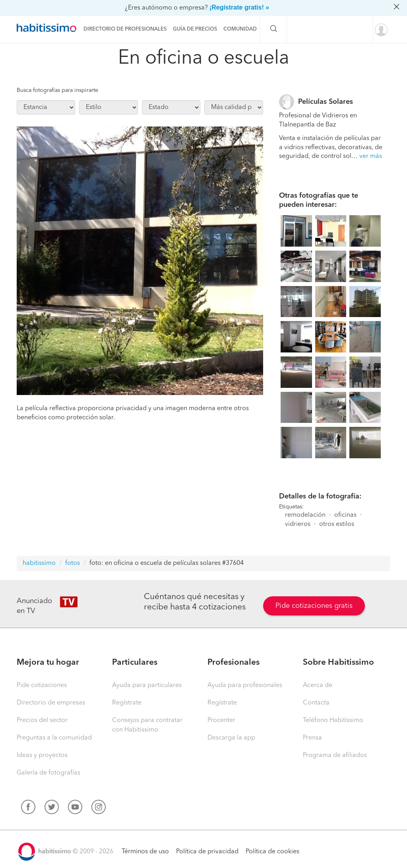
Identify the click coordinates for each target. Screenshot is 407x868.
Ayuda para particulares (147, 685)
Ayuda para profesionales (245, 685)
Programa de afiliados (335, 755)
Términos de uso (145, 852)
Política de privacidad (207, 852)
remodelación (305, 515)
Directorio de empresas (51, 703)
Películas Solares (326, 102)
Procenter (221, 720)
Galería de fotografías (48, 773)
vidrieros (298, 524)
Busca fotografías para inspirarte (57, 90)
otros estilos (337, 524)
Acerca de (318, 685)
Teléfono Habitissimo (333, 720)
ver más (371, 156)
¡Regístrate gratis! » (239, 7)
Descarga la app (231, 738)
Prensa (312, 738)
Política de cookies (272, 852)
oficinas (345, 515)
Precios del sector (42, 720)
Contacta (316, 703)
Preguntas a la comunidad (54, 738)
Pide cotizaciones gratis (314, 606)
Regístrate (127, 703)
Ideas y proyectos (42, 755)
